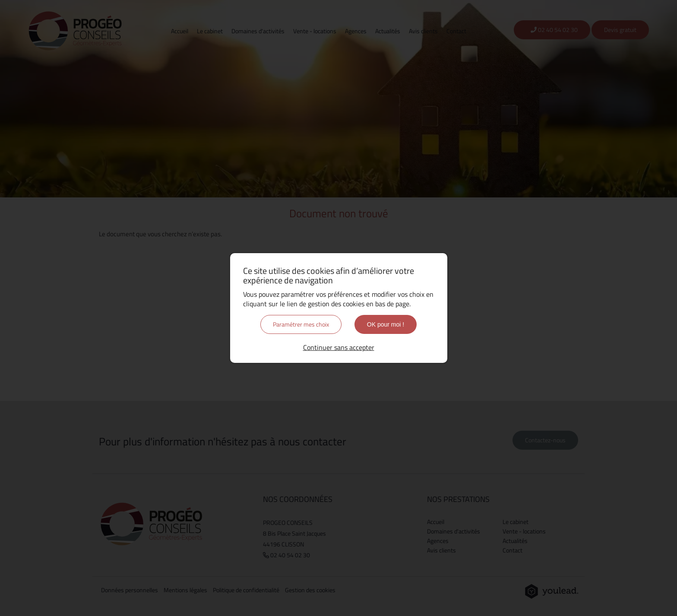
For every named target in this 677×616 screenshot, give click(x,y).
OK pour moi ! (386, 324)
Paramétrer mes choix (301, 324)
